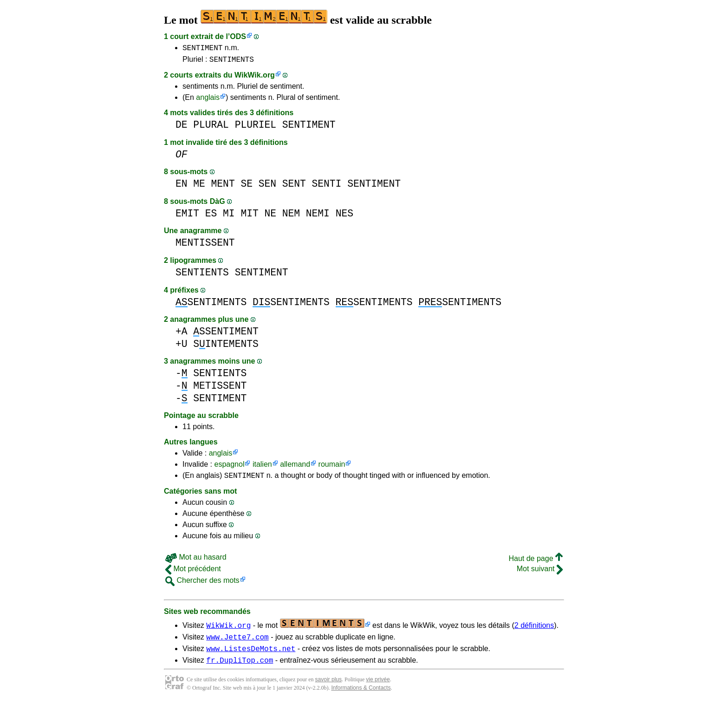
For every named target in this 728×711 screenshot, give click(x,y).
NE (270, 216)
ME (199, 186)
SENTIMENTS (232, 62)
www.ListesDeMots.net (251, 655)
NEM (291, 216)
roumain (332, 467)
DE (182, 127)
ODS (238, 36)
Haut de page (536, 563)
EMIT (187, 216)
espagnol (229, 467)
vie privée (378, 688)
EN (182, 186)
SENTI (327, 186)
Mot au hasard (196, 561)
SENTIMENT (202, 49)
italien (262, 467)
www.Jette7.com (237, 642)
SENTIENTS (202, 275)
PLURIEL (256, 127)
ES (211, 216)
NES (344, 216)
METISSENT (220, 388)
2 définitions (534, 629)
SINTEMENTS (226, 347)
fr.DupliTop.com (240, 668)
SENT (294, 186)
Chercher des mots (202, 584)
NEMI (318, 216)
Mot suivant (540, 573)
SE (247, 186)
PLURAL (211, 127)
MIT (249, 216)
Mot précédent (193, 573)
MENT (223, 186)
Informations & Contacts (361, 696)
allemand (295, 467)
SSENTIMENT (226, 334)
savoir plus (328, 688)
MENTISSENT (205, 245)
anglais (208, 100)
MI (229, 216)
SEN (267, 186)
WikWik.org (255, 78)
